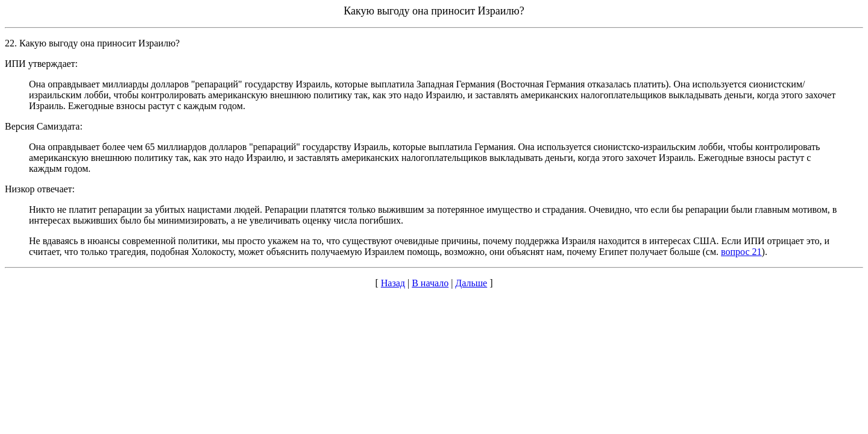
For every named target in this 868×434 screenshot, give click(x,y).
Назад (393, 283)
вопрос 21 (741, 252)
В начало (430, 283)
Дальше (471, 283)
